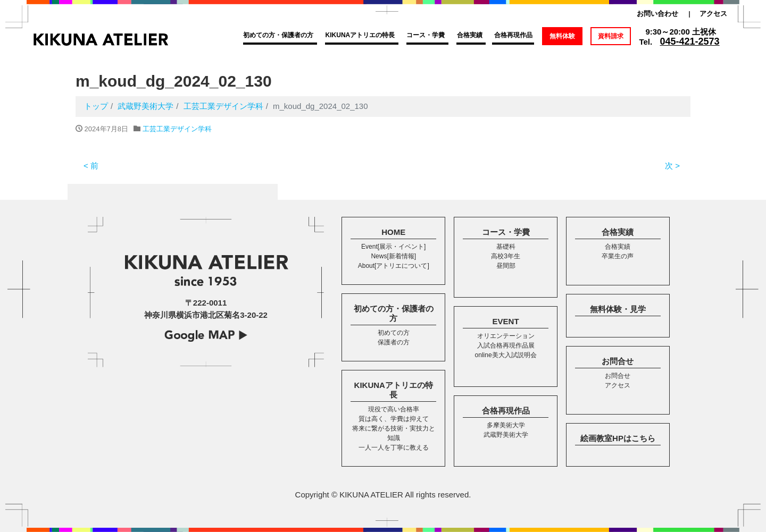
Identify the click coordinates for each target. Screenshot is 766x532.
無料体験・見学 (618, 309)
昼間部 (506, 266)
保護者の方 (394, 342)
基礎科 (506, 247)
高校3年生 (506, 256)
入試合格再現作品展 (506, 345)
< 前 (91, 166)
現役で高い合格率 (394, 409)
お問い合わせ (657, 14)
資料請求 (611, 36)
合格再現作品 (513, 35)
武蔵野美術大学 (506, 435)
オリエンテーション (506, 336)
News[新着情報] (393, 256)
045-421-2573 (690, 41)
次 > (672, 166)
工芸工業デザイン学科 (177, 129)
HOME (393, 232)
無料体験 (562, 36)
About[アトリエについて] (394, 266)
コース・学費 (426, 35)
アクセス (713, 14)
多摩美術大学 (506, 425)
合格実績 (470, 35)
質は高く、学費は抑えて (394, 419)
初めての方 (394, 333)
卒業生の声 (618, 256)
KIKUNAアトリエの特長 (360, 35)
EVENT (506, 321)
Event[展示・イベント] (393, 247)
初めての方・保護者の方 (278, 35)
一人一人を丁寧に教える (394, 447)
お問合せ (618, 361)
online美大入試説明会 (506, 355)
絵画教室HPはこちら (618, 438)
